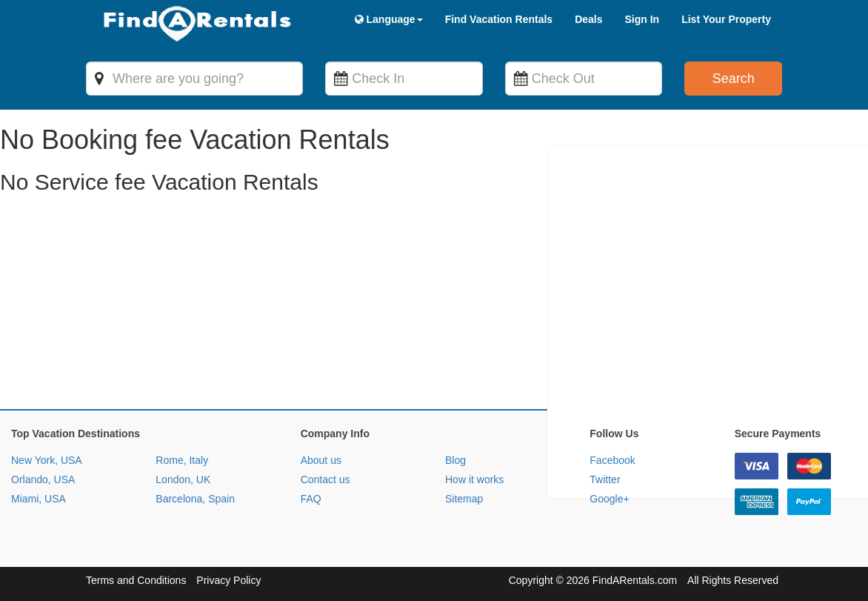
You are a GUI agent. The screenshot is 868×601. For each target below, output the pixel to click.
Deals (588, 19)
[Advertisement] (434, 305)
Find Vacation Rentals (499, 19)
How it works (474, 479)
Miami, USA (39, 499)
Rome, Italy (182, 460)
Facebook (612, 460)
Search (734, 79)
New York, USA (47, 460)
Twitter (605, 479)
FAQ (311, 499)
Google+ (609, 499)
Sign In (642, 19)
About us (321, 460)
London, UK (183, 479)
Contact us (325, 479)
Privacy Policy (228, 580)
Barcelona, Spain (195, 499)
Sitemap (464, 499)
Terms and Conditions (136, 580)
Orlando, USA (43, 479)
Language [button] (389, 19)
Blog (455, 460)
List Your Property (726, 19)
